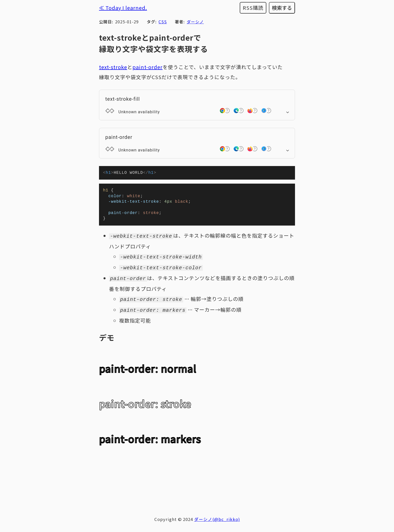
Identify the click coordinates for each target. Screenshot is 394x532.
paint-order (147, 67)
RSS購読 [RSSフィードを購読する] (253, 8)
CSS (163, 22)
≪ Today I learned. (123, 8)
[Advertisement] (197, 486)
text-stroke (113, 67)
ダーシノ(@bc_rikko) (217, 520)
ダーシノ (195, 22)
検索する (282, 8)
